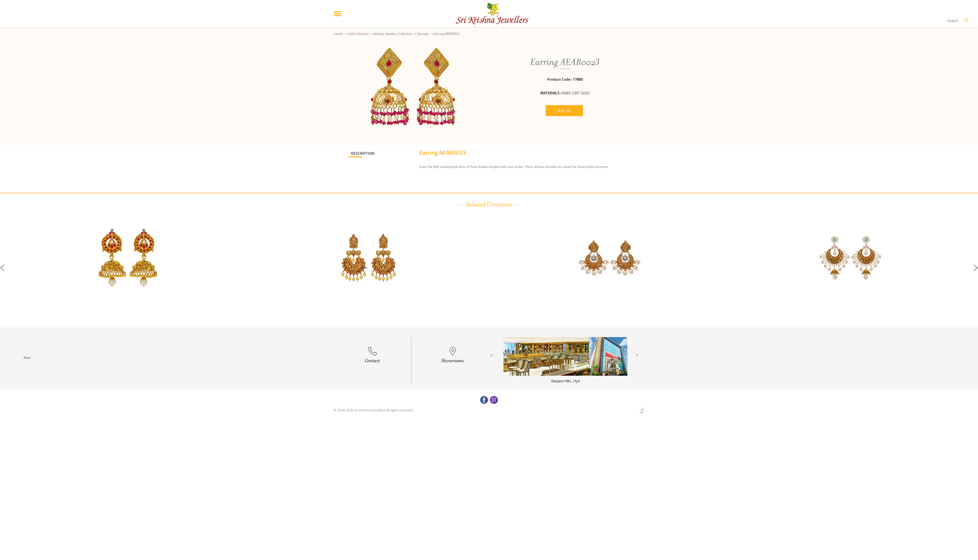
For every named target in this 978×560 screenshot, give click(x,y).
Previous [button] (2, 268)
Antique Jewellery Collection (393, 34)
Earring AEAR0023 (447, 34)
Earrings (423, 34)
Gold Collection (358, 34)
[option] (128, 272)
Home (339, 34)
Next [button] (976, 268)
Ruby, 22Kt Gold (576, 93)
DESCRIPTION (363, 153)
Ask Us (564, 111)
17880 (578, 79)
